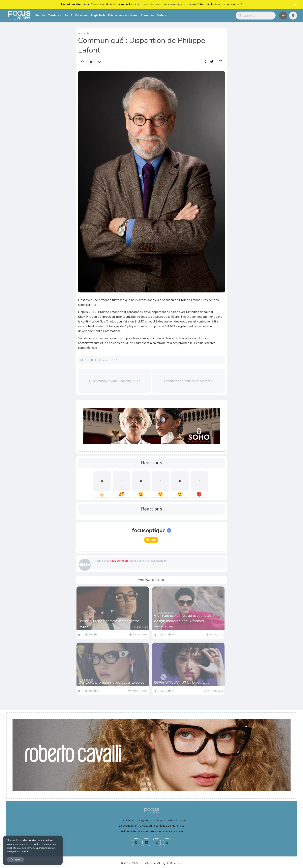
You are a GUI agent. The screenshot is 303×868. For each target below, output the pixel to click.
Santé (68, 15)
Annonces (147, 15)
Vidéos (162, 15)
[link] (221, 62)
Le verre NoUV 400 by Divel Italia (182, 682)
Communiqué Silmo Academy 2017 (114, 381)
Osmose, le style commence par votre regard (109, 624)
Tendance (55, 15)
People (40, 15)
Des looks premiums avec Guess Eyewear (112, 682)
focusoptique (151, 530)
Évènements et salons (123, 15)
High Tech (98, 15)
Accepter (15, 859)
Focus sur (82, 15)
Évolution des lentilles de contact (188, 381)
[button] (283, 16)
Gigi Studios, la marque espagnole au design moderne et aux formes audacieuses (184, 621)
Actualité (84, 33)
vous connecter (120, 561)
